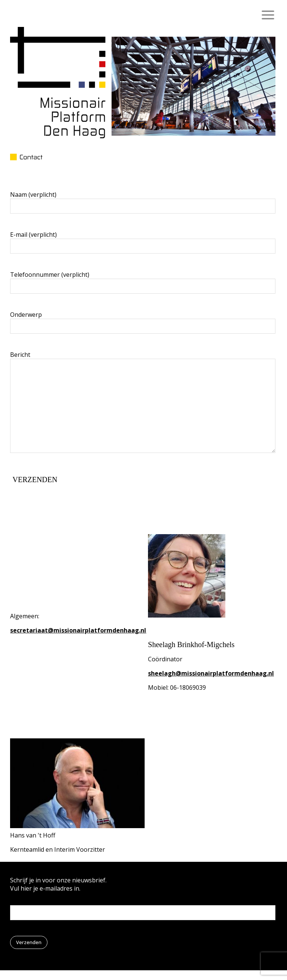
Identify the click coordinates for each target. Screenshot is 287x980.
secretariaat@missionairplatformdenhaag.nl (78, 630)
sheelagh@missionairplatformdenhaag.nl (211, 673)
